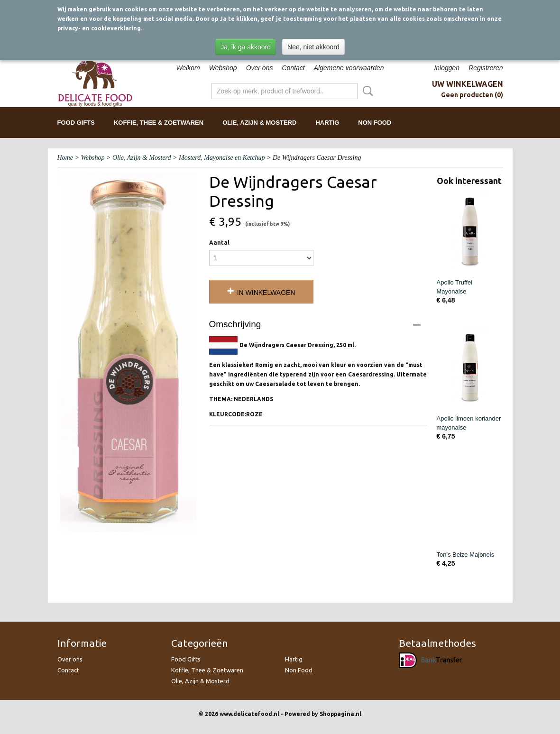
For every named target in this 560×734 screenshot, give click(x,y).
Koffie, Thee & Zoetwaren (159, 123)
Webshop (223, 68)
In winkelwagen (266, 293)
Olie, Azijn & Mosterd (259, 123)
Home (65, 158)
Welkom (188, 68)
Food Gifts (76, 123)
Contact (293, 68)
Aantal (219, 243)
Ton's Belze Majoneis (466, 555)
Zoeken (366, 91)
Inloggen (447, 68)
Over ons (260, 68)
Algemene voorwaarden (349, 68)
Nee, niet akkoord (313, 47)
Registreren (486, 68)
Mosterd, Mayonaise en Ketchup (222, 158)
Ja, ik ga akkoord (246, 47)
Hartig (327, 123)
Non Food (375, 123)
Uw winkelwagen (468, 84)
